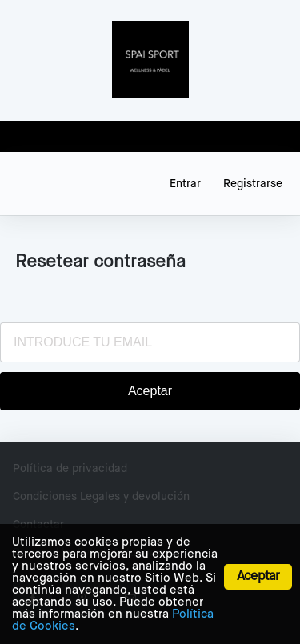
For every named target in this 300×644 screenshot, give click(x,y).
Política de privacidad (70, 469)
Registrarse (253, 184)
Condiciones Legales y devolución (101, 497)
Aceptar (258, 577)
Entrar (185, 184)
